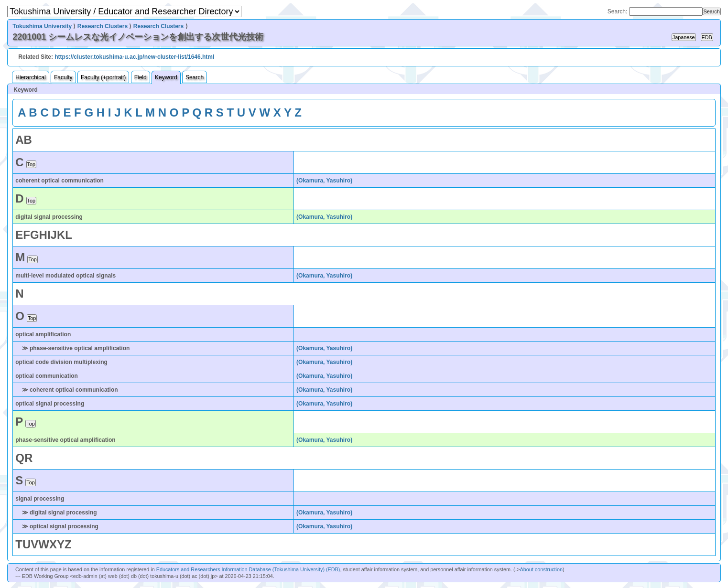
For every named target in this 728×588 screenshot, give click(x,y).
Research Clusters (103, 26)
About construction (541, 569)
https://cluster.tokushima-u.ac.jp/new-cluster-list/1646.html (134, 57)
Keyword (166, 77)
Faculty (63, 77)
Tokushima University (42, 26)
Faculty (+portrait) (103, 77)
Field (141, 77)
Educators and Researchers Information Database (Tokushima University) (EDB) (248, 569)
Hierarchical (30, 77)
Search (195, 77)
